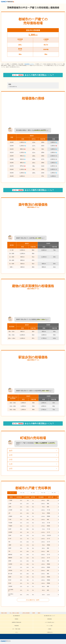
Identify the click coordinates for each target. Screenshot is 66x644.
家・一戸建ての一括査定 (14, 5)
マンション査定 (33, 622)
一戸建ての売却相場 (26, 5)
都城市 (39, 5)
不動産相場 (23, 622)
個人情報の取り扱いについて (21, 620)
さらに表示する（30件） (33, 604)
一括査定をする (15, 624)
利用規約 (35, 620)
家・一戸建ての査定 (46, 622)
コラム (5, 624)
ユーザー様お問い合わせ (10, 622)
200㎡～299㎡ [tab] (33, 496)
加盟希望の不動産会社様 (56, 620)
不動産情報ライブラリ (29, 66)
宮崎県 (34, 5)
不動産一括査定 (4, 5)
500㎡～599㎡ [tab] (54, 496)
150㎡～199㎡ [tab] (23, 496)
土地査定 (57, 622)
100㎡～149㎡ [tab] (12, 496)
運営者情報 (43, 620)
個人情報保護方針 (6, 620)
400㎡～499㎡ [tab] (43, 496)
